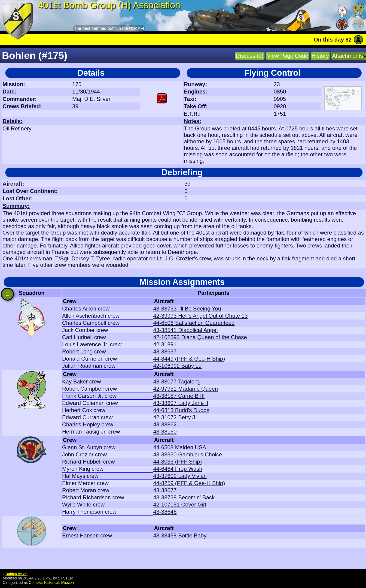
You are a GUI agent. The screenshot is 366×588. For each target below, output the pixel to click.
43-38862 (165, 424)
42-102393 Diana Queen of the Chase (200, 337)
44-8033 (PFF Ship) (178, 462)
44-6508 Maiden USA (180, 447)
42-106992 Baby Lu (177, 366)
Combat (35, 582)
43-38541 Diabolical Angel (185, 330)
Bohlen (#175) (17, 574)
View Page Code (287, 56)
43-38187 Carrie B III (179, 396)
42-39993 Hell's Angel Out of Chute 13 (200, 316)
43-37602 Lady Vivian (180, 476)
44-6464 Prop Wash (178, 469)
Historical (52, 582)
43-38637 (165, 351)
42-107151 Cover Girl (180, 505)
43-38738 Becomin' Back (184, 497)
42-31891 (165, 344)
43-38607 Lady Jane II (181, 403)
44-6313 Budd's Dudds (181, 410)
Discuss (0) (250, 56)
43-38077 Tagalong (177, 381)
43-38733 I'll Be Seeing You (187, 309)
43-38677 (165, 490)
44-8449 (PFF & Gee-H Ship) (189, 359)
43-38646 (165, 512)
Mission (68, 582)
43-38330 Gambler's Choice (188, 454)
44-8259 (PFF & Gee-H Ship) (189, 483)
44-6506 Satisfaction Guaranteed (194, 323)
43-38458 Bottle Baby (180, 535)
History (320, 56)
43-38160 (165, 432)
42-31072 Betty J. (175, 417)
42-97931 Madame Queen (186, 389)
